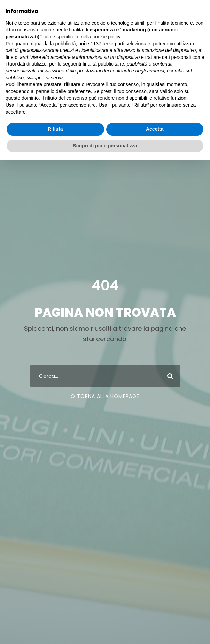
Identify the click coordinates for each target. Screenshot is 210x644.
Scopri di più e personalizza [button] (105, 146)
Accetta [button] (155, 129)
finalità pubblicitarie (103, 64)
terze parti (114, 44)
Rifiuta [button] (55, 129)
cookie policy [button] (106, 37)
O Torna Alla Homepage (105, 396)
